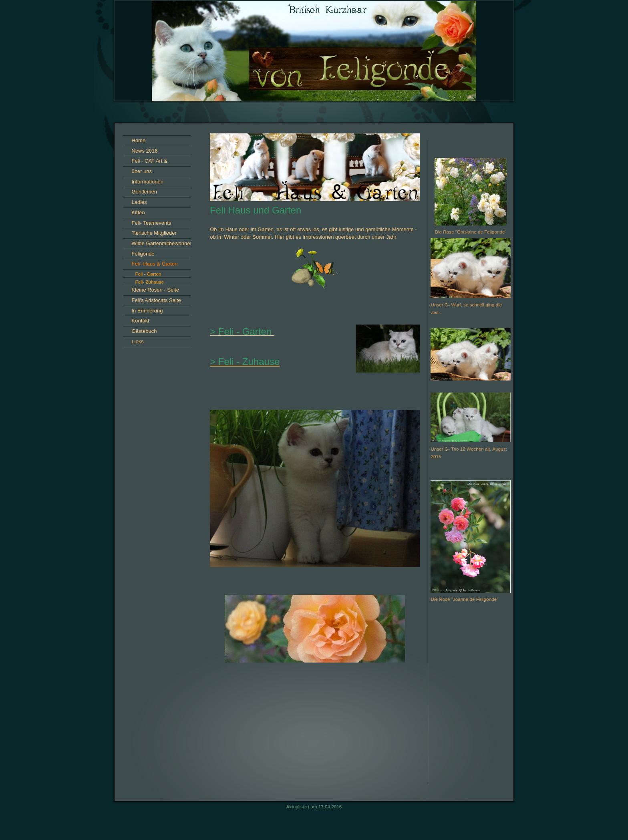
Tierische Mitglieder (154, 233)
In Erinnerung (147, 311)
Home (139, 140)
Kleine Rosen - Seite (156, 290)
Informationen (148, 182)
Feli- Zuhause (150, 282)
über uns (142, 171)
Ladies (139, 202)
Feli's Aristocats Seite (156, 300)
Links (138, 341)
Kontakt (141, 321)
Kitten (138, 213)
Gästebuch (144, 331)
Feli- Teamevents (152, 223)
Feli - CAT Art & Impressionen (150, 162)
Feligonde (143, 254)
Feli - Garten (148, 274)
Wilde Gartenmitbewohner (162, 243)
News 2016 (145, 151)
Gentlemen (145, 192)
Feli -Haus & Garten (155, 264)
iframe (471, 722)
